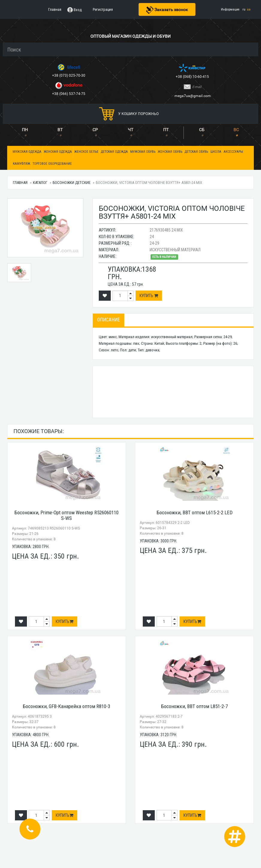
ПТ (166, 130)
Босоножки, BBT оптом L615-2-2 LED (195, 512)
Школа (216, 152)
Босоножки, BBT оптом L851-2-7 (194, 706)
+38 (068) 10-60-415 (193, 77)
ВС (236, 130)
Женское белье (86, 152)
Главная (20, 183)
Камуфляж (22, 164)
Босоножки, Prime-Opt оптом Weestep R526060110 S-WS (66, 515)
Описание (109, 320)
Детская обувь (196, 152)
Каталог (40, 183)
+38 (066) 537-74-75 (69, 94)
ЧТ (130, 130)
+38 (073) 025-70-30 (69, 75)
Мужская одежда (27, 152)
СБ (202, 130)
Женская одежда (58, 152)
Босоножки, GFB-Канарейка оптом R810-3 (66, 706)
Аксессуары (233, 152)
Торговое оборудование (52, 164)
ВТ (60, 130)
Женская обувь (170, 152)
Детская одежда (114, 152)
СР (95, 130)
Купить (149, 296)
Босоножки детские (72, 183)
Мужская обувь (143, 152)
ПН (25, 130)
